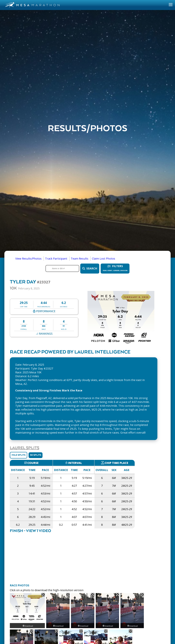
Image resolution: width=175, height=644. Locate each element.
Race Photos (20, 585)
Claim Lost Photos (103, 259)
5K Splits (36, 455)
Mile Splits (19, 455)
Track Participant (56, 259)
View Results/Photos (28, 259)
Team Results (80, 259)
